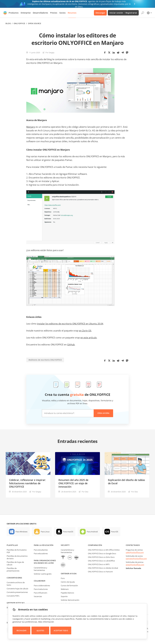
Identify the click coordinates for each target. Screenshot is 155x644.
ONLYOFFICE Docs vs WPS (99, 564)
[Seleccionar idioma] (149, 13)
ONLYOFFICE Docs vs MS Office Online (104, 550)
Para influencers (40, 593)
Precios (54, 13)
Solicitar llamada (133, 568)
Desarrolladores (40, 13)
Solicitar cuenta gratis (43, 574)
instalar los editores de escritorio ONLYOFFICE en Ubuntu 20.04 (70, 324)
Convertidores (14, 578)
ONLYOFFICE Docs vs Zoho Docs (101, 557)
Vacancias (38, 596)
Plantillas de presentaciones (13, 569)
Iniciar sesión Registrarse (123, 13)
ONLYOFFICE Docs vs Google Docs (102, 553)
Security (65, 545)
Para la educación (44, 545)
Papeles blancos (67, 593)
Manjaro (31, 127)
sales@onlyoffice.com (135, 552)
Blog (8, 23)
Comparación (95, 545)
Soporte (64, 596)
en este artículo (89, 338)
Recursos (72, 13)
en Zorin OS (85, 331)
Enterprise (26, 13)
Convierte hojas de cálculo (17, 589)
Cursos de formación (69, 586)
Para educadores (41, 553)
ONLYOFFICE (19, 23)
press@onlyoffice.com (135, 565)
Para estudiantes (41, 550)
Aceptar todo (61, 630)
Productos (14, 13)
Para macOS (68, 532)
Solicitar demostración (70, 600)
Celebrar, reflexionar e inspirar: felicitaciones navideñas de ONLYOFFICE (27, 483)
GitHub (71, 345)
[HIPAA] (63, 558)
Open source (35, 23)
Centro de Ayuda (68, 582)
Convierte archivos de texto (16, 584)
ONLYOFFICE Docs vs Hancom (100, 572)
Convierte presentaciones (17, 592)
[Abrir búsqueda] (143, 13)
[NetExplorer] (76, 558)
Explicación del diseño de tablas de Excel (126, 482)
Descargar (100, 13)
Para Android (92, 532)
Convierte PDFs (13, 596)
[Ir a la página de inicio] (5, 13)
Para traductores (41, 589)
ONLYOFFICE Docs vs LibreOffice (101, 561)
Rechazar (21, 630)
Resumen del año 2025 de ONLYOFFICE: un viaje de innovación (73, 483)
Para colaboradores (42, 586)
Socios (62, 13)
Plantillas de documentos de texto (17, 557)
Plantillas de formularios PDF (17, 551)
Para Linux (45, 532)
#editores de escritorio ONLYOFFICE (45, 360)
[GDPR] (70, 558)
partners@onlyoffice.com (136, 558)
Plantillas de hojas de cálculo (15, 563)
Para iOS (115, 532)
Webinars (65, 589)
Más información (46, 622)
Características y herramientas (40, 569)
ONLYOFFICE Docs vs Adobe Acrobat (103, 568)
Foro (63, 578)
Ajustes (40, 630)
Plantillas (12, 545)
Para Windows (21, 532)
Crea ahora (103, 413)
